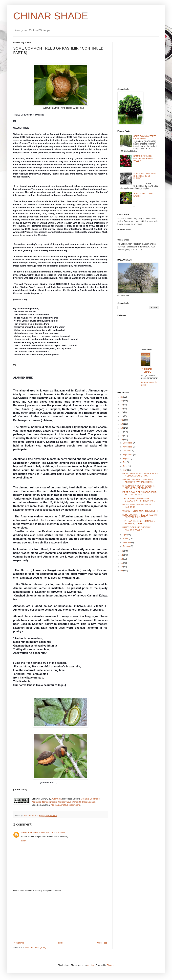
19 (122, 424)
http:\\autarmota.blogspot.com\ (66, 805)
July (125, 462)
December (128, 443)
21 (122, 416)
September (128, 455)
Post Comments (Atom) (36, 948)
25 (122, 401)
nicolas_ (91, 965)
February (127, 542)
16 (122, 436)
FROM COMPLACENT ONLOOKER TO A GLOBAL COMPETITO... (140, 475)
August (126, 458)
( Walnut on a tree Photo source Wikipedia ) (49, 108)
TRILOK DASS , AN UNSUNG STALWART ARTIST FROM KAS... (139, 500)
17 (122, 432)
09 (122, 570)
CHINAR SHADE (51, 16)
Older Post (102, 943)
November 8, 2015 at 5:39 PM (52, 832)
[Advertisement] (60, 917)
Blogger (110, 965)
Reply (24, 841)
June (125, 466)
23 (122, 409)
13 (122, 555)
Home (61, 943)
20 (122, 420)
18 (122, 428)
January (127, 546)
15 (122, 440)
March (126, 538)
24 (122, 405)
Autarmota (56, 799)
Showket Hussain (29, 832)
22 (122, 412)
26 (122, 397)
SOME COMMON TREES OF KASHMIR (145, 137)
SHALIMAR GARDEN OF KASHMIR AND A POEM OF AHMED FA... (138, 487)
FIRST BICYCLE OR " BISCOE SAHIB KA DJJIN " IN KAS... (139, 493)
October (127, 451)
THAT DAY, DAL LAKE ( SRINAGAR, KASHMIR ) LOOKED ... (139, 522)
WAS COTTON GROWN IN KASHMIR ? (140, 511)
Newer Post (19, 943)
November (128, 447)
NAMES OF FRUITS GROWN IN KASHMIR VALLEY (143, 159)
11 (122, 563)
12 (122, 559)
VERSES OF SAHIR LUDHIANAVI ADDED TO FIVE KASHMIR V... (138, 481)
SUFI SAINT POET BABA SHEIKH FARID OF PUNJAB (145, 176)
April (125, 535)
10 (122, 567)
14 (122, 551)
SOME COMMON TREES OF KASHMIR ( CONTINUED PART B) (140, 516)
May (125, 470)
